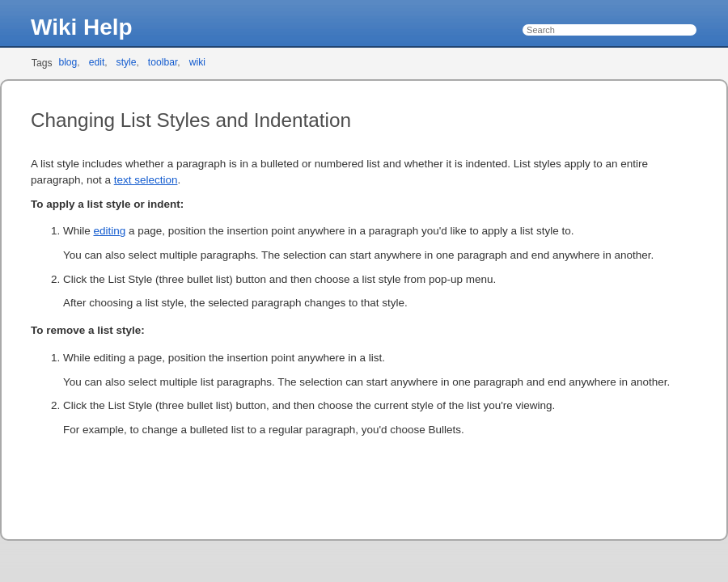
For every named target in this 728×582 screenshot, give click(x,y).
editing (109, 231)
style (127, 62)
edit (97, 62)
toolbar (163, 62)
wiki (197, 62)
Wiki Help (82, 27)
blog (68, 62)
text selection (146, 180)
